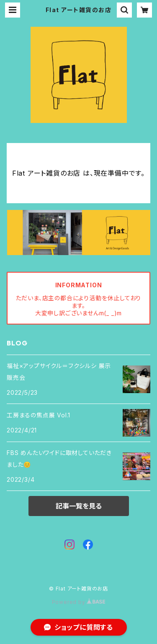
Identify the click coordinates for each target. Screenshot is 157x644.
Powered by (79, 602)
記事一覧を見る (79, 506)
